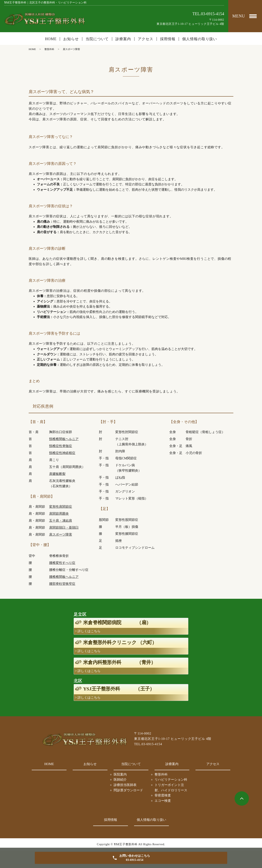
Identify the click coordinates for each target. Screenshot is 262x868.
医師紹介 (120, 780)
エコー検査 (163, 801)
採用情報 (168, 39)
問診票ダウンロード (128, 790)
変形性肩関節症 (61, 507)
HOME (51, 39)
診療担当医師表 (125, 785)
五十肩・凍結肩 (61, 521)
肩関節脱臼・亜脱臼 (64, 528)
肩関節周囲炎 (59, 514)
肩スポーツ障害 (61, 534)
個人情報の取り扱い (200, 39)
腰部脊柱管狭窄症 (62, 584)
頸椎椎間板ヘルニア (64, 439)
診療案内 (172, 764)
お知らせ (71, 39)
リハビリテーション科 (171, 780)
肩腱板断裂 (57, 474)
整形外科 (49, 49)
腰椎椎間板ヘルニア (64, 577)
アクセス (146, 39)
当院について (131, 764)
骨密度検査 (163, 795)
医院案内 (120, 774)
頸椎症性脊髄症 (61, 446)
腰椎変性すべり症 (62, 563)
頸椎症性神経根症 (62, 453)
